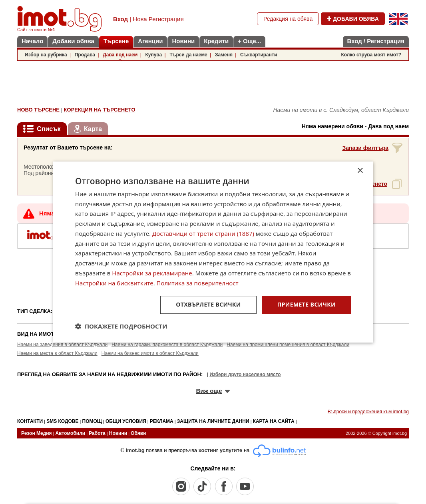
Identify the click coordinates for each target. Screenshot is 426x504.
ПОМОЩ (92, 421)
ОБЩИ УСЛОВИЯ (126, 421)
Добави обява (73, 41)
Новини (183, 41)
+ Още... (249, 41)
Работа (97, 433)
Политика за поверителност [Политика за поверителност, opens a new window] (198, 283)
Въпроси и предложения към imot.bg (368, 412)
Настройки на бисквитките (114, 283)
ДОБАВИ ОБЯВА (353, 19)
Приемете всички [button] (307, 305)
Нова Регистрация (158, 19)
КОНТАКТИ (30, 421)
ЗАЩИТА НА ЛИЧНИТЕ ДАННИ (213, 421)
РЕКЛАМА (162, 421)
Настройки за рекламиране (152, 273)
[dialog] (213, 252)
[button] (121, 326)
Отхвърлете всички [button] (208, 305)
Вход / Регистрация (376, 41)
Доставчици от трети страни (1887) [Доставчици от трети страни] (203, 233)
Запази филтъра (365, 148)
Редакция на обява (288, 19)
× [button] (360, 171)
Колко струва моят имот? (371, 55)
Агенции (150, 41)
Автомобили (71, 433)
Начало (32, 41)
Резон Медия (37, 433)
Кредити (216, 41)
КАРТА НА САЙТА (274, 421)
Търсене (116, 41)
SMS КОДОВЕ (62, 421)
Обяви (138, 433)
